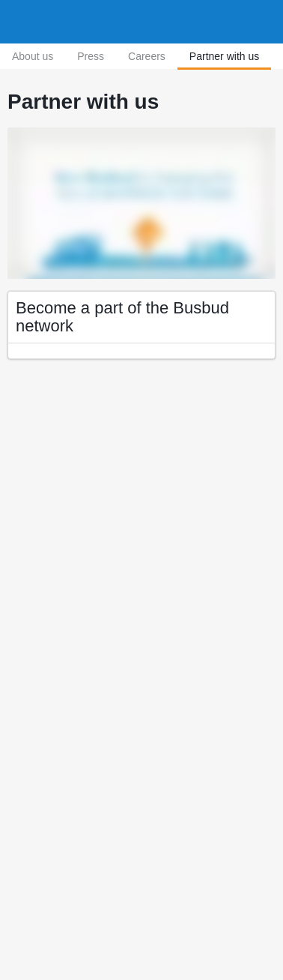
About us (33, 56)
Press (91, 56)
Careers (147, 56)
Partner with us (224, 56)
